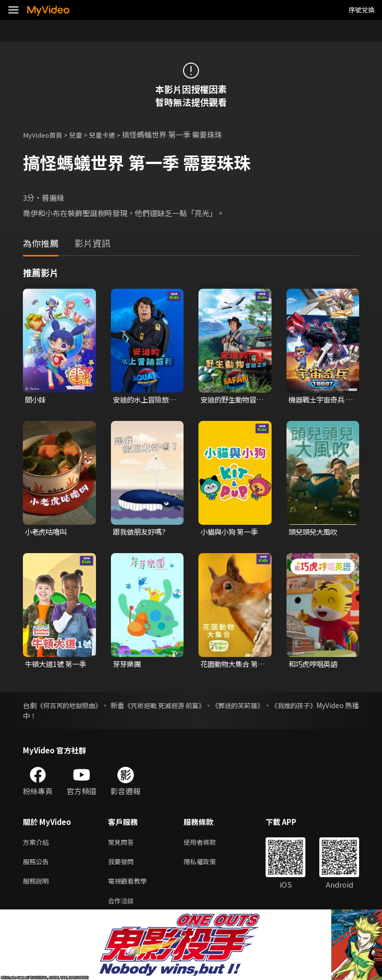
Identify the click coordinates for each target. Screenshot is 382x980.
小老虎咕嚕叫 (47, 533)
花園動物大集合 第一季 (231, 666)
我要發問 (123, 865)
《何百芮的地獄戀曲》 (76, 707)
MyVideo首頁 (46, 134)
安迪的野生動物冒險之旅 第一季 (230, 400)
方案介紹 (38, 845)
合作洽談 (123, 907)
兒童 (83, 134)
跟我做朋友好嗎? (141, 533)
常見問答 (123, 845)
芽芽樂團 (128, 666)
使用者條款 (208, 845)
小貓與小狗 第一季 (231, 533)
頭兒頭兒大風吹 (315, 533)
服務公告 (38, 865)
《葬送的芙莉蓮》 (271, 707)
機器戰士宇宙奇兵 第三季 (318, 400)
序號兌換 (362, 10)
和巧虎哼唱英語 (315, 666)
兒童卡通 (112, 134)
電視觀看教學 (130, 886)
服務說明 (38, 886)
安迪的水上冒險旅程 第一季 (143, 400)
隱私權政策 (208, 865)
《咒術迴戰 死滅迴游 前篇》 (188, 707)
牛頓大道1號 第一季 (54, 666)
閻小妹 (36, 400)
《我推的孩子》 (335, 707)
